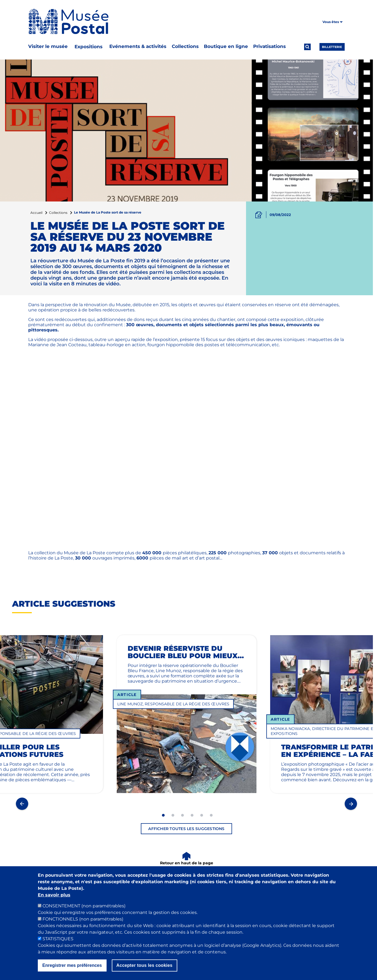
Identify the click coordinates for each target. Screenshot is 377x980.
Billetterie (332, 47)
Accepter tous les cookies (145, 965)
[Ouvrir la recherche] (307, 47)
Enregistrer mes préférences (72, 965)
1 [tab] (163, 815)
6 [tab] (211, 815)
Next (351, 804)
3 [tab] (182, 815)
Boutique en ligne (226, 46)
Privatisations (269, 46)
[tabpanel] (187, 723)
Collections (185, 46)
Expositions (88, 47)
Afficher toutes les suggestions (186, 829)
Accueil (36, 213)
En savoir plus (54, 895)
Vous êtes (333, 22)
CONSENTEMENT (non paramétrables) (84, 906)
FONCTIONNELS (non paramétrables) (83, 919)
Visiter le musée (48, 46)
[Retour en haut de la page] (186, 859)
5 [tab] (202, 815)
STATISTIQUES (58, 939)
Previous (22, 804)
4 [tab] (192, 815)
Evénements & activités (138, 46)
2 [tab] (173, 815)
